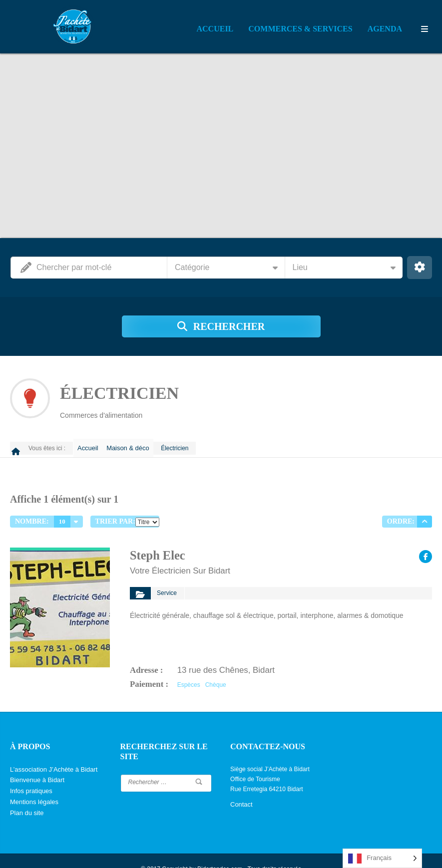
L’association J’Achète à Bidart (51, 758)
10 (62, 516)
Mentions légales (32, 788)
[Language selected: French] (382, 858)
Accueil (215, 29)
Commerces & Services (300, 29)
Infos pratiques (30, 778)
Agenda (385, 29)
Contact (240, 793)
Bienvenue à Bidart (35, 768)
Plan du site (26, 798)
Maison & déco (136, 445)
